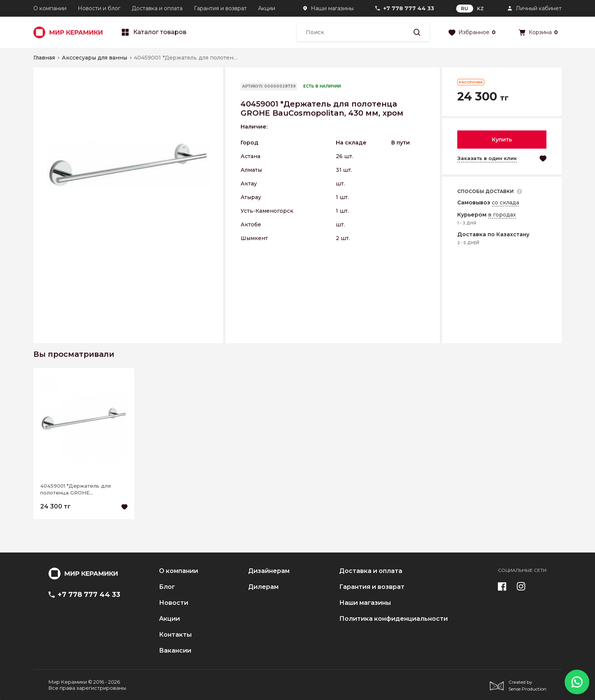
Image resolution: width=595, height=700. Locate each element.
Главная (44, 58)
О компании (50, 8)
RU (465, 9)
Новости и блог (99, 8)
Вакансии (175, 651)
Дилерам (263, 587)
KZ (480, 9)
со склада (505, 202)
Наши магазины (332, 8)
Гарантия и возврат (220, 8)
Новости (174, 603)
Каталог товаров (154, 32)
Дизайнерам (269, 571)
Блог (167, 587)
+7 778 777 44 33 (409, 8)
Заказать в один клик (487, 158)
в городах (502, 215)
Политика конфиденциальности (394, 619)
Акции (267, 8)
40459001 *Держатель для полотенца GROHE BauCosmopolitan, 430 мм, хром (82, 489)
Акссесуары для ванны (94, 58)
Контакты (175, 635)
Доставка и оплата (157, 8)
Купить (502, 140)
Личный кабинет (539, 8)
